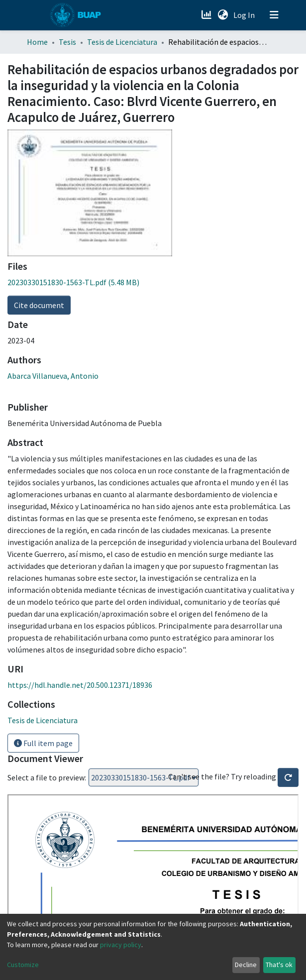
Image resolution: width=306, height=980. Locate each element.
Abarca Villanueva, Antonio (53, 376)
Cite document (39, 305)
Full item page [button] (43, 743)
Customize (23, 965)
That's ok (279, 965)
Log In (245, 15)
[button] (223, 15)
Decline (246, 965)
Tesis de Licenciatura (122, 42)
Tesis (67, 42)
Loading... (144, 777)
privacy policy (121, 945)
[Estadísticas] (208, 15)
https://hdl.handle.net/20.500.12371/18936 (80, 685)
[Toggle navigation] (274, 15)
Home (37, 42)
